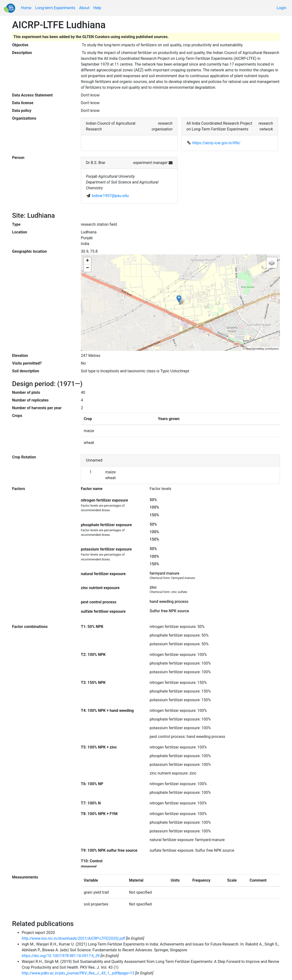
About (84, 8)
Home (26, 8)
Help (97, 8)
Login (282, 8)
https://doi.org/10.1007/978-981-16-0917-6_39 (61, 956)
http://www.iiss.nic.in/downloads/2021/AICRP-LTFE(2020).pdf (73, 938)
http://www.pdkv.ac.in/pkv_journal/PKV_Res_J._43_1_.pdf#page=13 (78, 973)
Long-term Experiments (55, 8)
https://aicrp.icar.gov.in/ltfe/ (216, 143)
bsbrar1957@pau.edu (110, 196)
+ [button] (87, 261)
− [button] (87, 268)
